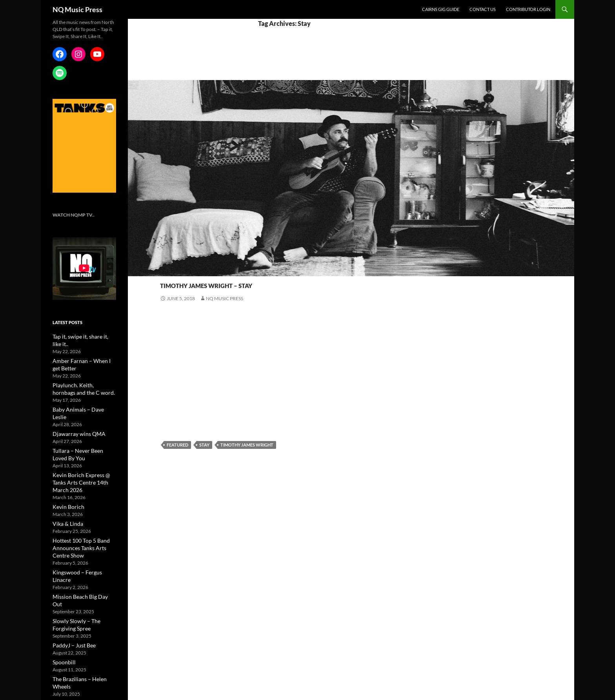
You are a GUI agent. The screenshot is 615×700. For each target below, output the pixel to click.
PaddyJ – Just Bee (71, 600)
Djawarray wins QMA (75, 416)
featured (177, 445)
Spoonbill (62, 616)
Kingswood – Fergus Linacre (81, 543)
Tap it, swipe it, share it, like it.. (83, 336)
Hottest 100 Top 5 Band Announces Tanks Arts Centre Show (83, 520)
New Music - (175, 270)
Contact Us (483, 9)
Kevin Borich (66, 480)
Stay (204, 445)
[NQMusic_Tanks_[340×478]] (84, 145)
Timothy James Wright (247, 445)
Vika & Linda (65, 496)
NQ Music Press (77, 9)
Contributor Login (528, 9)
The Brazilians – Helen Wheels (83, 633)
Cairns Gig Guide (441, 9)
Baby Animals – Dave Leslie (80, 400)
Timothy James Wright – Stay (257, 283)
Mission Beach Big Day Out (80, 560)
